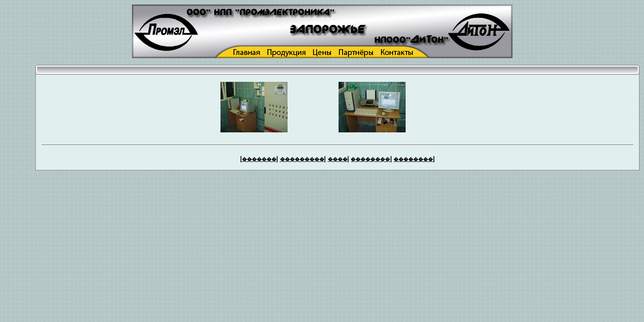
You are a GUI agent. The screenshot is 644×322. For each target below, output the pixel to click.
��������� (302, 159)
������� (259, 159)
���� (338, 159)
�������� (370, 159)
